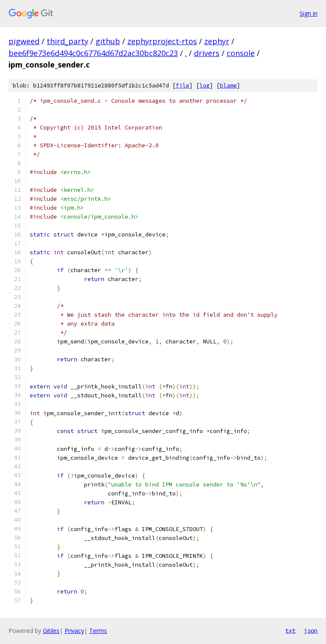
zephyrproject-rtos (162, 41)
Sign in (309, 13)
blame (228, 86)
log (205, 86)
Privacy (74, 631)
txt (290, 630)
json (311, 630)
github (108, 41)
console (241, 53)
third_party (67, 41)
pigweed (24, 41)
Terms (98, 631)
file (183, 86)
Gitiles (51, 631)
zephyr (217, 41)
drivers (207, 53)
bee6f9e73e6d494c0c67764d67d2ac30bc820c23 (93, 53)
